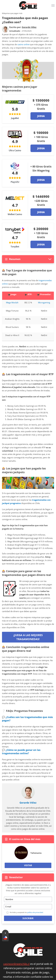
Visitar (28, 865)
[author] (5, 29)
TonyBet (15, 247)
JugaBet (15, 118)
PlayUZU (15, 182)
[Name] (28, 899)
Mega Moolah (12, 302)
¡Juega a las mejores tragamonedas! (28, 637)
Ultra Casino (15, 150)
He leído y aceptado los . (27, 912)
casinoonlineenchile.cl (16, 964)
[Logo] (28, 5)
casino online (23, 44)
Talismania (36, 853)
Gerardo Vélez (28, 803)
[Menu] (53, 6)
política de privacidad (35, 912)
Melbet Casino (15, 214)
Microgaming (44, 302)
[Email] (28, 907)
